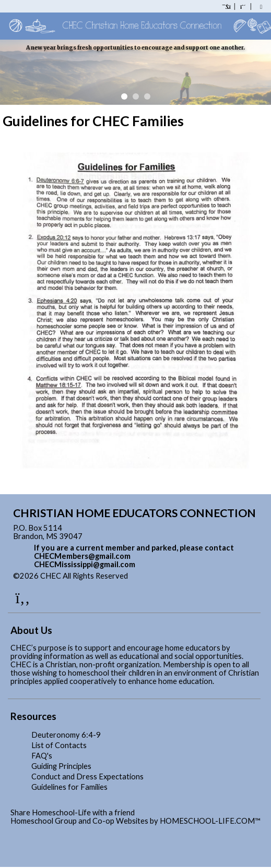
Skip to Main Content (173, 576)
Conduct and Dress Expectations (87, 777)
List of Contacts (59, 745)
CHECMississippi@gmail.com (85, 564)
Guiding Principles (61, 766)
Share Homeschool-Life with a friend (73, 812)
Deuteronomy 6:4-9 (66, 735)
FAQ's (42, 756)
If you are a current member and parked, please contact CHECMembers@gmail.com (134, 552)
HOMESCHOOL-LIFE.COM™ (210, 821)
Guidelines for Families (69, 787)
